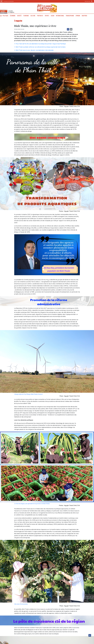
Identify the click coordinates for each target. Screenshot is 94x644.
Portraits (40, 16)
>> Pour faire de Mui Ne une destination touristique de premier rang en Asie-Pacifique (40, 44)
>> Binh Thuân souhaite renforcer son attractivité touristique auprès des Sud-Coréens (40, 47)
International (60, 16)
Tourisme (26, 16)
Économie (13, 16)
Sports (47, 16)
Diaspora (84, 16)
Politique (5, 16)
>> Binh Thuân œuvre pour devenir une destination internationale (34, 50)
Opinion (78, 16)
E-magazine (18, 21)
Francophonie (70, 16)
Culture (33, 16)
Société (19, 16)
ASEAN (53, 16)
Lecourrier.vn (47, 8)
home (1, 16)
